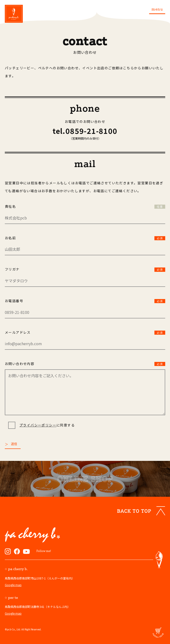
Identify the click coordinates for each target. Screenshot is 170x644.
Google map (13, 585)
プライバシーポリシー (38, 425)
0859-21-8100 (91, 131)
